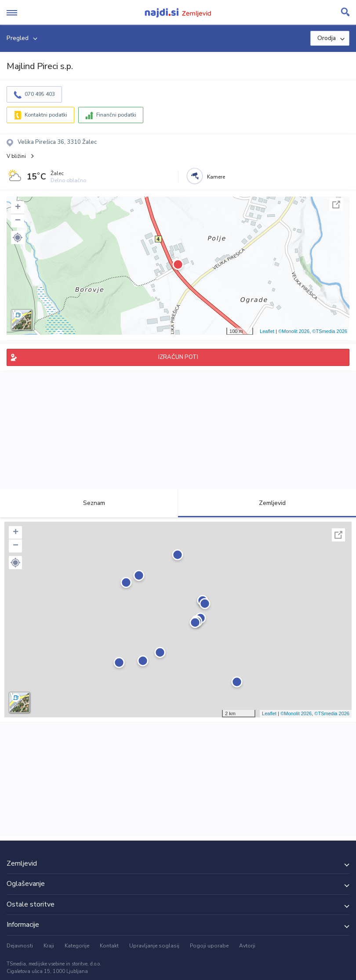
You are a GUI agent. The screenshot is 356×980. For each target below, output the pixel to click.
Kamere (216, 177)
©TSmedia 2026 (330, 331)
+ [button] (18, 208)
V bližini (16, 156)
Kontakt (109, 946)
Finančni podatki (116, 115)
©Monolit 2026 (294, 331)
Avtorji (247, 946)
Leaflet (267, 331)
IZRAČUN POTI (178, 357)
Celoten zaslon (336, 205)
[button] (18, 238)
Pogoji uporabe (209, 946)
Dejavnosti (20, 946)
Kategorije (77, 946)
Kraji (49, 946)
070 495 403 (40, 94)
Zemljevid (267, 503)
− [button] (18, 221)
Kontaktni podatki (46, 115)
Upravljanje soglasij (154, 946)
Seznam (89, 503)
